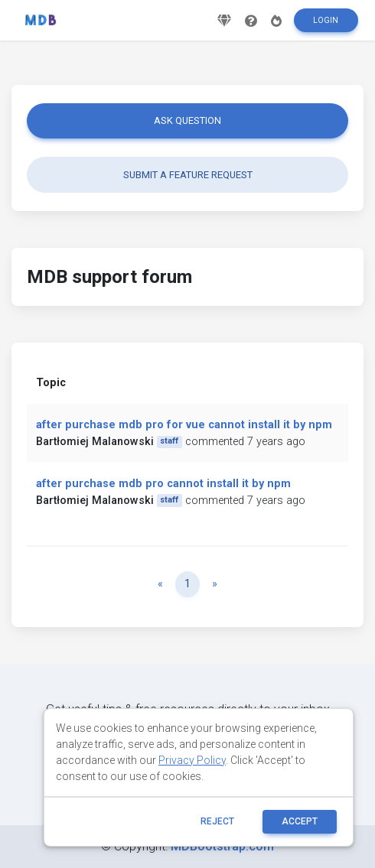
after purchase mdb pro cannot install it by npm (163, 484)
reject (217, 821)
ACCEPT (300, 821)
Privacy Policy (192, 760)
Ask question (187, 120)
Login (326, 20)
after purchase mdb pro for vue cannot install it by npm (184, 425)
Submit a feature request (188, 175)
